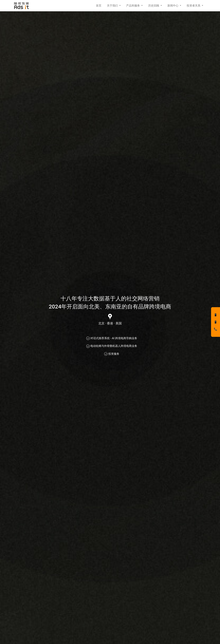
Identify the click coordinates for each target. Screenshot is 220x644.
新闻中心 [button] (173, 6)
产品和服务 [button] (133, 6)
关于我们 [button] (113, 6)
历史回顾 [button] (154, 6)
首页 (99, 6)
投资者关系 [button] (194, 6)
